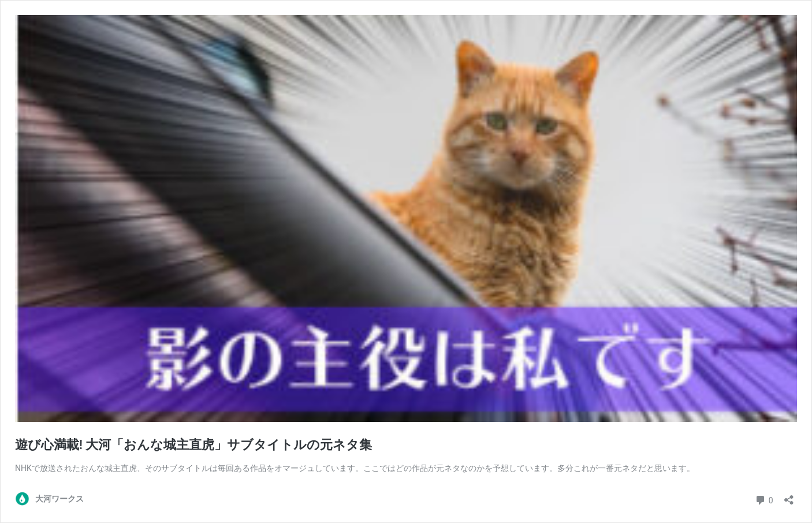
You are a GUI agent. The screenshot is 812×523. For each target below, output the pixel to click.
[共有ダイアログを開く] (789, 496)
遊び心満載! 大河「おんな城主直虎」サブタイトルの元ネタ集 (193, 445)
